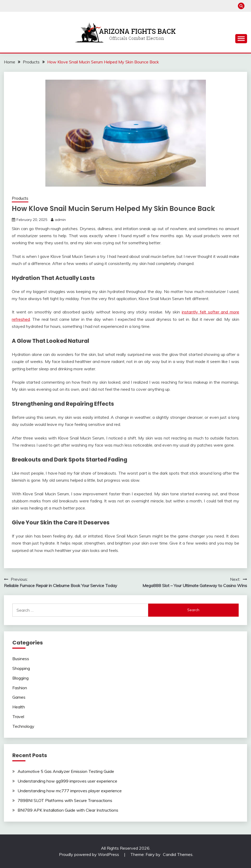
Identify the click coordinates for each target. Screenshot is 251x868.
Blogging (20, 678)
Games (19, 697)
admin (60, 220)
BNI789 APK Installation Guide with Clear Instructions (68, 810)
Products (20, 198)
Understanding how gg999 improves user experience (67, 781)
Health (19, 707)
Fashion (20, 688)
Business (21, 659)
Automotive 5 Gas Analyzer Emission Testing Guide (66, 771)
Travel (18, 717)
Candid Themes (178, 854)
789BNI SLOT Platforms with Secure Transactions (65, 800)
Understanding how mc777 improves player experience (70, 791)
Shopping (21, 668)
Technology (23, 726)
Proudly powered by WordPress (90, 854)
